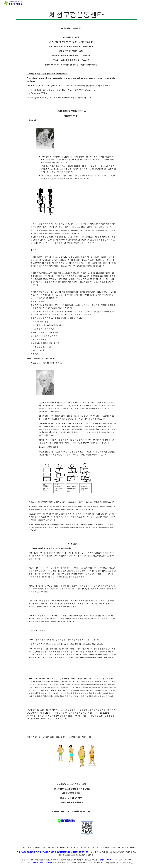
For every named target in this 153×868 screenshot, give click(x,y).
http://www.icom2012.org (38, 93)
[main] (76, 15)
